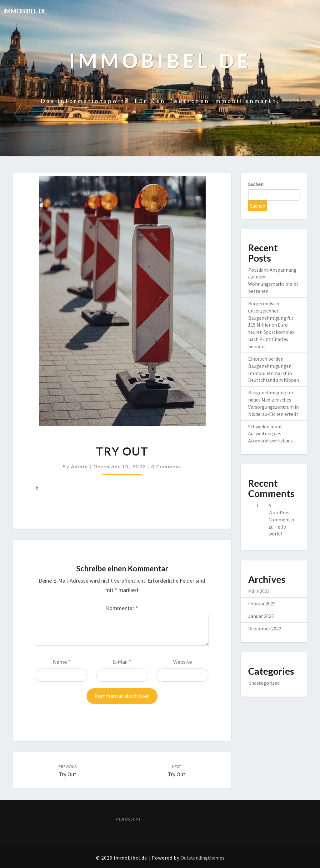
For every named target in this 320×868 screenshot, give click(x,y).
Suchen (256, 184)
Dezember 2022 (265, 629)
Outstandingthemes (202, 858)
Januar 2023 (261, 616)
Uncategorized (264, 683)
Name (62, 662)
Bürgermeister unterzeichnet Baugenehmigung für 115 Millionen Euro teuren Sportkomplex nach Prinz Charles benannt (271, 325)
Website (182, 662)
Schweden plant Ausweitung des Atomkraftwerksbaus (270, 434)
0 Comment (166, 466)
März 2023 (259, 591)
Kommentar (122, 608)
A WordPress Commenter (282, 512)
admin (80, 466)
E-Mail (122, 662)
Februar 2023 (262, 604)
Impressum (127, 819)
